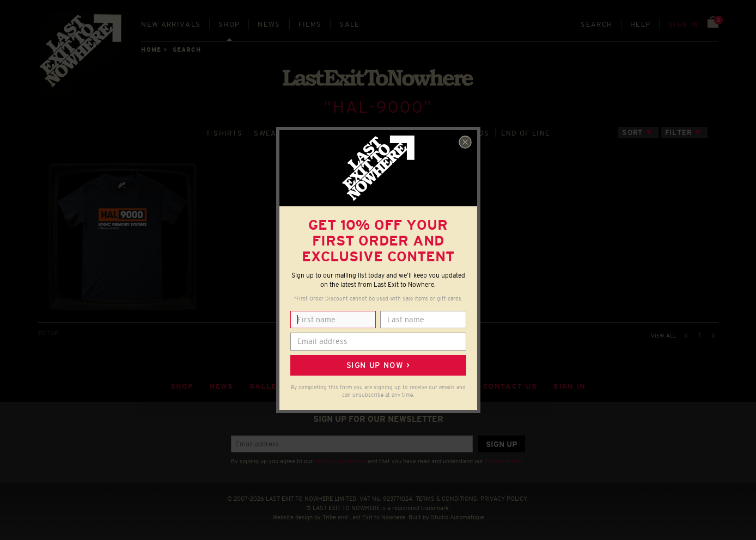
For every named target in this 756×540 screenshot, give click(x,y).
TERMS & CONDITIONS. (447, 499)
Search (596, 24)
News (269, 24)
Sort (632, 133)
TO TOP (48, 333)
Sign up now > (378, 365)
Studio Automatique (458, 517)
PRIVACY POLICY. (505, 499)
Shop (229, 24)
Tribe (329, 517)
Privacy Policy (504, 461)
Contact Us (510, 386)
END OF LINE (526, 133)
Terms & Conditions (340, 461)
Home (151, 50)
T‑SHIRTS (224, 133)
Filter (679, 133)
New (171, 24)
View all (664, 336)
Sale (349, 24)
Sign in (683, 24)
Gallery (269, 386)
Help (640, 24)
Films (310, 24)
